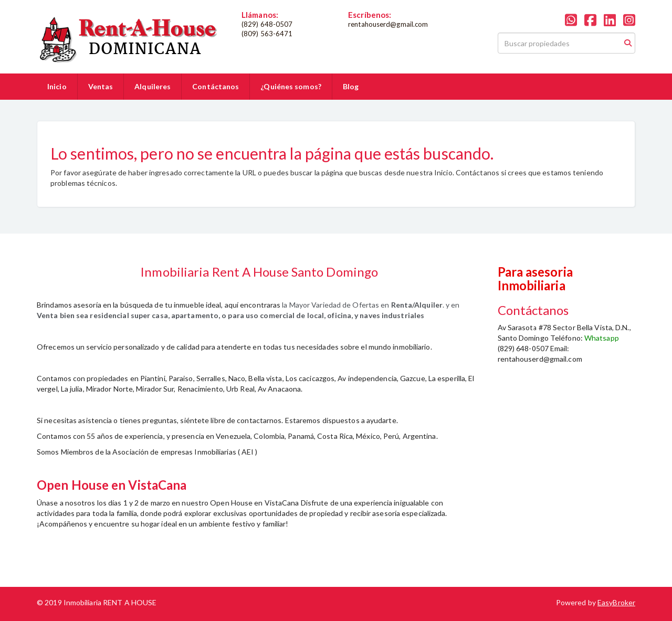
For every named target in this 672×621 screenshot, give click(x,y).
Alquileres (153, 86)
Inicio (57, 86)
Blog (351, 86)
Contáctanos (216, 86)
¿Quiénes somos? (291, 86)
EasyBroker (616, 602)
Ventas (101, 86)
